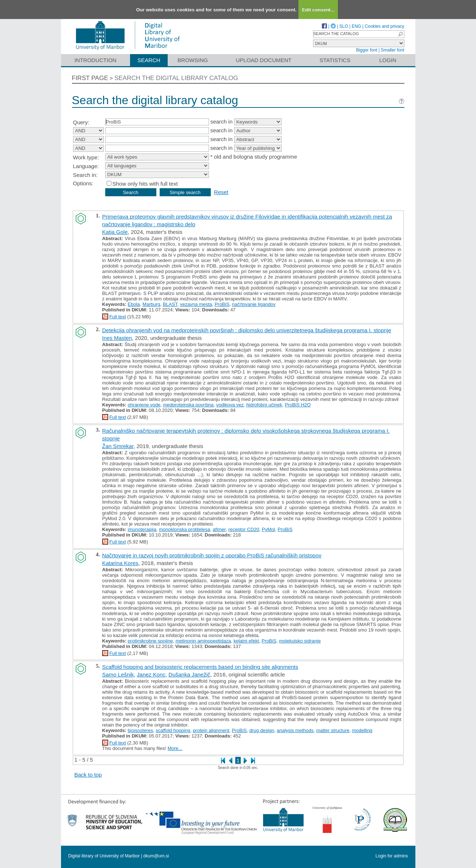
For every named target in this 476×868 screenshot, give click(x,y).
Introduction (96, 60)
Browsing (193, 60)
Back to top (88, 775)
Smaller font (392, 50)
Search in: (85, 175)
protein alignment (211, 730)
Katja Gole (115, 232)
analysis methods (295, 730)
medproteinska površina (188, 405)
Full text (118, 317)
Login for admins (392, 856)
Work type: (86, 157)
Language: (86, 166)
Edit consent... (318, 10)
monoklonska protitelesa (184, 529)
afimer (219, 529)
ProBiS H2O (298, 405)
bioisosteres (140, 730)
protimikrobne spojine (151, 641)
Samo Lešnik (118, 674)
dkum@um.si (156, 856)
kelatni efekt (246, 641)
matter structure (333, 730)
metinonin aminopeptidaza (203, 641)
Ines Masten (117, 338)
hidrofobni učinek (264, 405)
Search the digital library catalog (176, 78)
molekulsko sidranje (300, 641)
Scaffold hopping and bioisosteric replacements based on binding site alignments (200, 667)
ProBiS (222, 304)
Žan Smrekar (118, 446)
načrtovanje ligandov (254, 304)
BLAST (170, 304)
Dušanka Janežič (189, 674)
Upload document (264, 60)
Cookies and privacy (384, 26)
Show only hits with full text (145, 184)
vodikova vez (230, 405)
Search (149, 60)
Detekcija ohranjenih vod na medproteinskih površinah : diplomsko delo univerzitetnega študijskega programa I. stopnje (247, 330)
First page (90, 78)
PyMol (269, 529)
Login (388, 60)
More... (175, 748)
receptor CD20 (244, 529)
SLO (344, 26)
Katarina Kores (120, 563)
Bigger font (367, 50)
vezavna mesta (196, 304)
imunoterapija (142, 529)
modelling (362, 730)
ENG (357, 26)
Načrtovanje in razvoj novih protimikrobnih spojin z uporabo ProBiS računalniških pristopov (212, 555)
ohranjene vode (144, 405)
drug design (262, 730)
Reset (221, 192)
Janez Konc (151, 674)
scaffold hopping (173, 730)
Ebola (134, 304)
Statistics (335, 60)
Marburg (151, 304)
